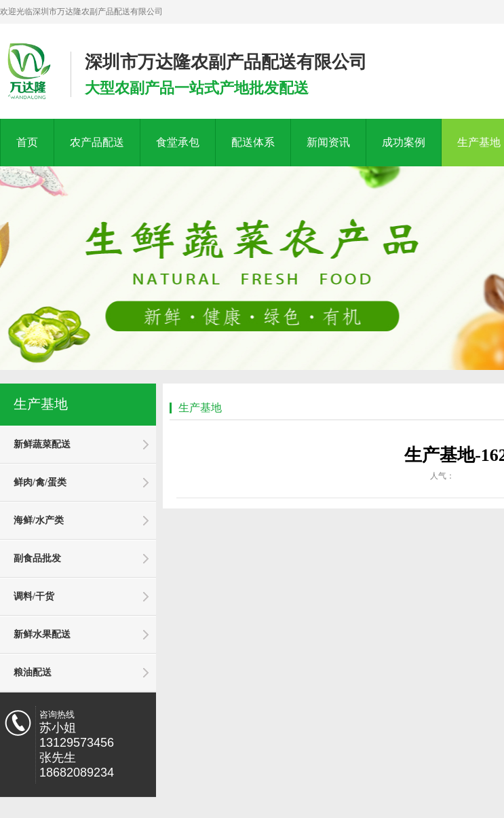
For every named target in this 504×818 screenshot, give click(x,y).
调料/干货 (34, 596)
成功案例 (404, 142)
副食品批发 (37, 558)
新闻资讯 (328, 142)
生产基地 (41, 404)
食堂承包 (178, 142)
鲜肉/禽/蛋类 (40, 482)
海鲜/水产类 (39, 520)
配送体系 (253, 142)
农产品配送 (97, 142)
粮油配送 (33, 672)
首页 (27, 142)
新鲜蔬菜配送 (42, 444)
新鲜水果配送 (42, 634)
